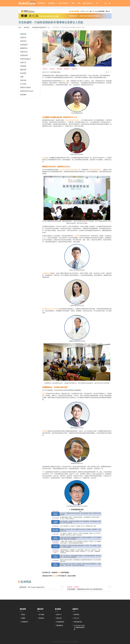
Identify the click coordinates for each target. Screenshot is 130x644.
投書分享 (23, 62)
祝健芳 (44, 158)
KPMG (44, 472)
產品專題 (23, 73)
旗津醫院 (78, 236)
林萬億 (63, 81)
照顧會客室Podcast (27, 91)
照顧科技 (23, 37)
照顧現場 (23, 41)
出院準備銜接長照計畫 (72, 120)
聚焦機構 (23, 95)
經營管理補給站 (26, 59)
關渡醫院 (45, 431)
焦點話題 (27, 27)
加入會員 (56, 576)
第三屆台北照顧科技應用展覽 (69, 170)
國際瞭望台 (24, 48)
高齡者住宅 (24, 52)
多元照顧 (23, 84)
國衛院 (44, 394)
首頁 (20, 27)
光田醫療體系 (46, 273)
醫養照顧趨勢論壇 (95, 170)
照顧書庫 (23, 66)
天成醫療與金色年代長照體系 (51, 309)
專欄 (22, 77)
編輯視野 (23, 70)
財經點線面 (24, 55)
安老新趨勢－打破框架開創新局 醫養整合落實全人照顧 (68, 27)
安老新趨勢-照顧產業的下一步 (41, 27)
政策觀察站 (24, 45)
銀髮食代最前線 (26, 87)
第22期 (59, 572)
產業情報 (23, 80)
